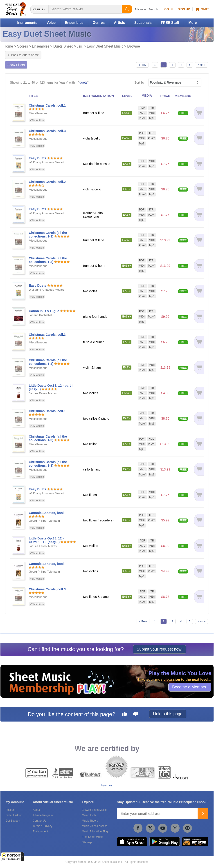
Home (8, 46)
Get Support (13, 821)
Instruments (27, 23)
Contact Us (39, 821)
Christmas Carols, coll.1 (47, 105)
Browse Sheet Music (94, 810)
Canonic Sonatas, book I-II (49, 513)
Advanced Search (146, 9)
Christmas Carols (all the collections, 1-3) (48, 235)
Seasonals (143, 23)
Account (10, 810)
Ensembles (74, 23)
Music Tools (89, 815)
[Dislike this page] (135, 715)
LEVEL (127, 96)
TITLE (33, 96)
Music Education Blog (95, 831)
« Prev (142, 65)
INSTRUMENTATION (98, 96)
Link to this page (168, 714)
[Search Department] (40, 9)
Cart (202, 9)
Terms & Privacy (43, 826)
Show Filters (16, 65)
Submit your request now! (160, 649)
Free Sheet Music (92, 837)
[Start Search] (127, 9)
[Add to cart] (199, 113)
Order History (14, 815)
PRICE (165, 96)
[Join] (203, 814)
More (193, 23)
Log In (168, 9)
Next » (202, 65)
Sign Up (184, 9)
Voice (51, 23)
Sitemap (87, 842)
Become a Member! (190, 687)
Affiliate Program (43, 815)
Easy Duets (38, 158)
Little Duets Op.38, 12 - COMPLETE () (46, 540)
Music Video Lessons (95, 826)
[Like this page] (125, 715)
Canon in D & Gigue (44, 311)
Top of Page (107, 785)
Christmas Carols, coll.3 (47, 131)
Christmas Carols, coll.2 (47, 182)
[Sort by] (175, 82)
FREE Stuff (170, 23)
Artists (119, 23)
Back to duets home (23, 55)
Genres (99, 23)
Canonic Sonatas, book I (48, 564)
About (36, 810)
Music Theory (90, 821)
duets (83, 82)
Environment (40, 831)
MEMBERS (183, 96)
